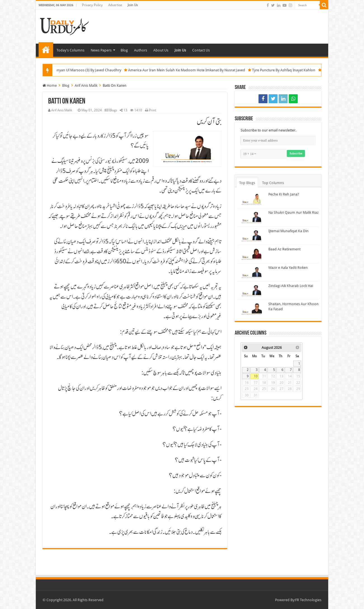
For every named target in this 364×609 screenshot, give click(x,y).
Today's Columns (71, 50)
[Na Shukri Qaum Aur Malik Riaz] (252, 217)
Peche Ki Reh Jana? (284, 194)
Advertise (115, 5)
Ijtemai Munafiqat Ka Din (288, 231)
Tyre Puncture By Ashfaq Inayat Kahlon (292, 70)
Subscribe (296, 153)
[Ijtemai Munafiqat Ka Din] (252, 236)
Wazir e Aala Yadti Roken (288, 268)
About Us (161, 50)
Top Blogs (247, 183)
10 (256, 376)
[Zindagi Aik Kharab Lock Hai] (252, 291)
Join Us (133, 5)
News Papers (101, 50)
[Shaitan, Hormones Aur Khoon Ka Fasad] (252, 309)
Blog (124, 50)
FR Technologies (308, 600)
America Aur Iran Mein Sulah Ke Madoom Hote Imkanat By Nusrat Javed (194, 70)
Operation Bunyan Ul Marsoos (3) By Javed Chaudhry (86, 70)
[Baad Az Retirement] (252, 254)
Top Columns (273, 183)
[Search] (324, 5)
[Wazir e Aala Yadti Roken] (252, 272)
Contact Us (201, 50)
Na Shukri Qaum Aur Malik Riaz (293, 212)
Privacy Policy (92, 5)
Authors (141, 50)
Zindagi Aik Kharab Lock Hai (291, 286)
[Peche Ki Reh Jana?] (252, 199)
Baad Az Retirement (284, 249)
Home (46, 50)
